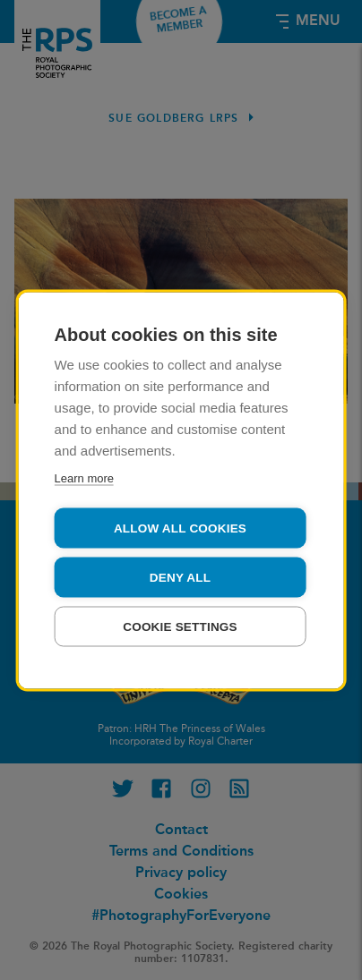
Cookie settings (180, 626)
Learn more (84, 477)
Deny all (180, 577)
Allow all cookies (180, 528)
